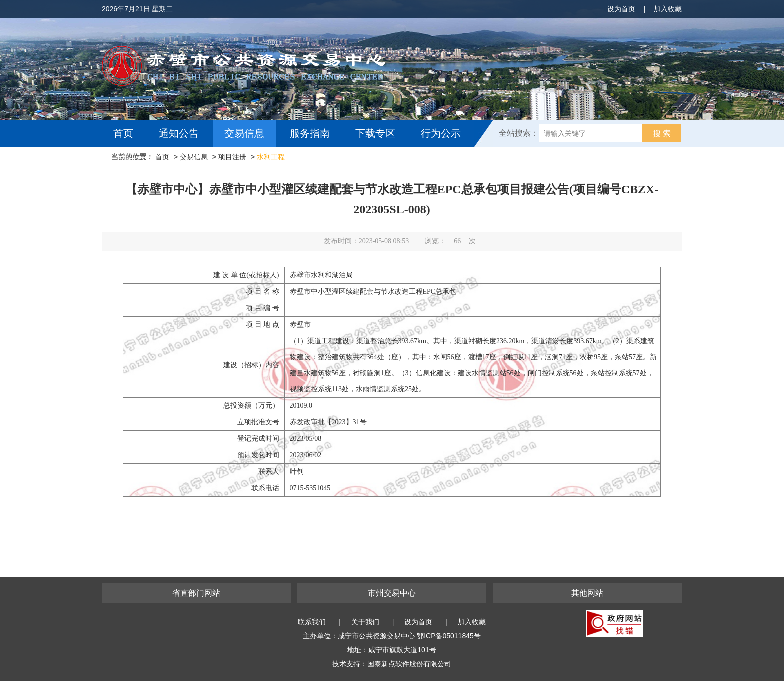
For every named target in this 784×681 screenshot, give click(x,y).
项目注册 (232, 157)
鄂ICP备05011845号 (449, 636)
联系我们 (312, 622)
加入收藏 (668, 9)
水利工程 (271, 157)
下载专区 (375, 133)
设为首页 (621, 9)
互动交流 (136, 160)
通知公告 (179, 133)
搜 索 (662, 134)
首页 (123, 133)
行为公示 (441, 133)
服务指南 (310, 133)
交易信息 (244, 133)
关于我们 (365, 622)
